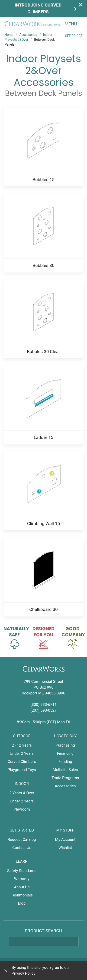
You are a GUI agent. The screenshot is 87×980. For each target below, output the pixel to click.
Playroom (22, 809)
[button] (73, 24)
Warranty (22, 879)
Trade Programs (65, 778)
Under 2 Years (22, 753)
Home (9, 35)
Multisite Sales (65, 770)
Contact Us (22, 848)
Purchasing (65, 745)
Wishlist (65, 848)
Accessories (28, 35)
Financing (65, 753)
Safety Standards (22, 871)
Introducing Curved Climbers (46, 8)
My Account (65, 840)
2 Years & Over (22, 793)
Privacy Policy (23, 973)
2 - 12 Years (22, 745)
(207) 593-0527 (44, 710)
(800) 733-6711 (44, 705)
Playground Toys (22, 770)
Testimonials (22, 895)
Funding (65, 762)
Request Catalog (22, 840)
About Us (22, 887)
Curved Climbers (22, 762)
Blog (22, 903)
